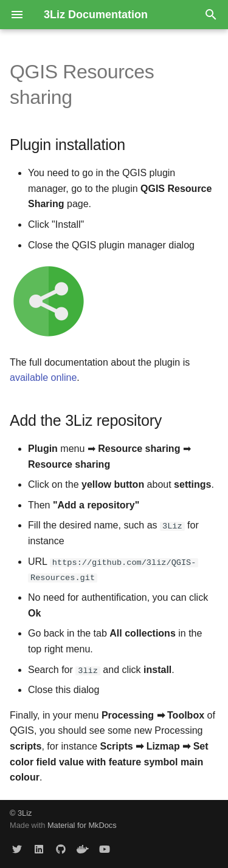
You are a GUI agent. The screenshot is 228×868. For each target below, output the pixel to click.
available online (43, 378)
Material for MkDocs (82, 825)
